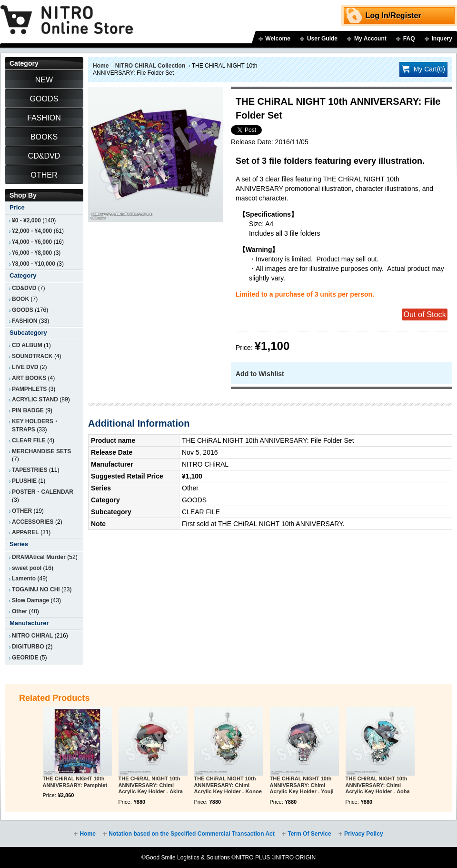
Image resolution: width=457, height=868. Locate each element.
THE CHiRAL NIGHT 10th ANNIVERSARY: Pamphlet (75, 782)
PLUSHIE (24, 481)
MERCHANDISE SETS (41, 451)
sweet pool (27, 568)
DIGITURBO (28, 647)
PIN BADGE (28, 410)
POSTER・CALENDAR (43, 492)
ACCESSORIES (33, 522)
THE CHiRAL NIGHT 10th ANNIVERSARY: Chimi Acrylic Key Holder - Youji (302, 785)
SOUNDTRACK (32, 356)
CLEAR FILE (29, 440)
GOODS (23, 310)
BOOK (20, 299)
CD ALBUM (27, 345)
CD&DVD (24, 288)
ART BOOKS (29, 378)
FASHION (25, 321)
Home (101, 66)
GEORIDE (25, 658)
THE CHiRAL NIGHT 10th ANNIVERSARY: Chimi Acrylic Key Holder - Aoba (378, 785)
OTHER (22, 511)
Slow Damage (30, 600)
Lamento (24, 579)
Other (20, 611)
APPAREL (25, 532)
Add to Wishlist (260, 374)
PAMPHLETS (29, 389)
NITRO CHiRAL (32, 636)
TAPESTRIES (30, 470)
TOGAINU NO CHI (36, 589)
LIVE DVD (25, 367)
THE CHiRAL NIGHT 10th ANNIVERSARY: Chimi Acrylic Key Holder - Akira (151, 785)
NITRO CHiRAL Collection (150, 66)
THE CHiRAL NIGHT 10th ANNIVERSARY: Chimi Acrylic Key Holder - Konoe (228, 785)
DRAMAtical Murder (39, 557)
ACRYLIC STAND (35, 399)
